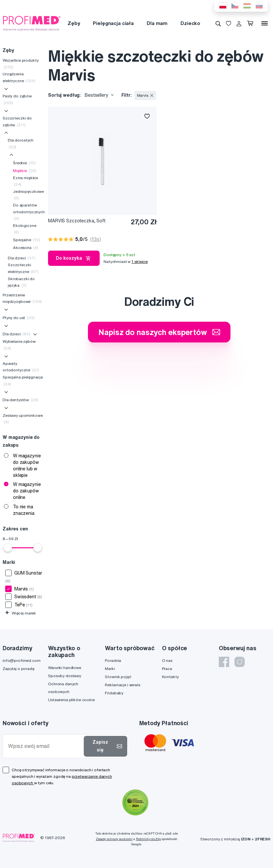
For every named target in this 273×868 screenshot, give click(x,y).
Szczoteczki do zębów (17, 121)
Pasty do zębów (17, 99)
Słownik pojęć (118, 677)
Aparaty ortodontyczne (21, 367)
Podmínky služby (149, 839)
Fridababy (114, 693)
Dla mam (157, 23)
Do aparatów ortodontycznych (29, 212)
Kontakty (170, 677)
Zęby (74, 23)
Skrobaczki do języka (21, 282)
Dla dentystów (20, 400)
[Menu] (265, 23)
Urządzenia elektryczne (19, 77)
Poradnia (113, 660)
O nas (167, 660)
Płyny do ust (19, 318)
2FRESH (263, 839)
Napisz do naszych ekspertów (159, 332)
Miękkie (25, 171)
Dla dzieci (22, 258)
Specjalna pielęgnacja (23, 380)
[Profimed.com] (32, 23)
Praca (167, 669)
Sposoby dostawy (65, 676)
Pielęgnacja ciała (113, 23)
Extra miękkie (25, 181)
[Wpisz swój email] (45, 746)
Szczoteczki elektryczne (23, 268)
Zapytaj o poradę (19, 669)
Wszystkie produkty (20, 63)
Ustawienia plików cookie (71, 700)
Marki (110, 669)
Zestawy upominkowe (23, 419)
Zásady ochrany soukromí (114, 839)
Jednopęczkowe (28, 195)
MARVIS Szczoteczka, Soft (77, 221)
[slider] (8, 548)
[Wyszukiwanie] (218, 23)
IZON (246, 839)
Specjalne (26, 240)
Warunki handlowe (65, 668)
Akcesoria (26, 248)
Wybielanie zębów (19, 345)
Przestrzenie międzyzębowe (22, 298)
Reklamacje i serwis (122, 685)
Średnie (24, 163)
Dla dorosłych (21, 143)
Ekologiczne (25, 229)
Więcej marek (21, 613)
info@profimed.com (22, 660)
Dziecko (190, 23)
